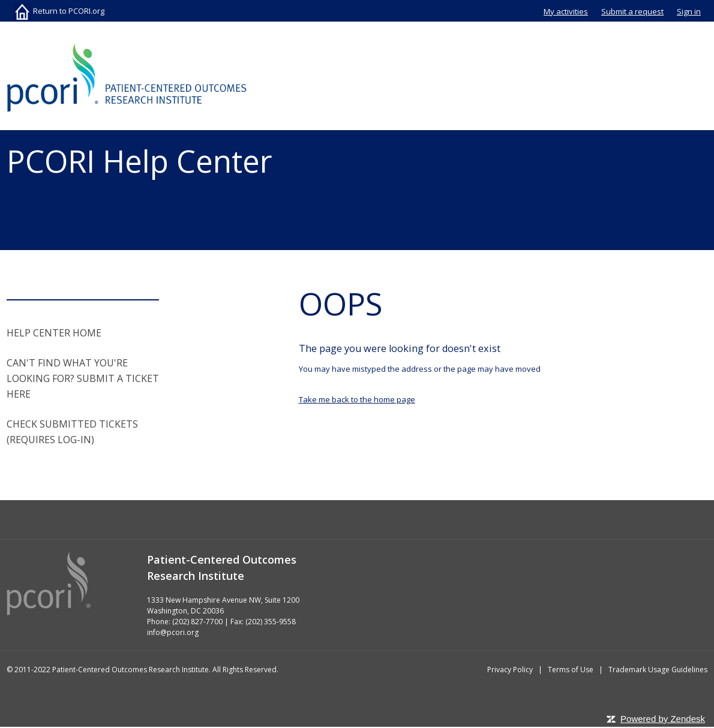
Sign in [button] (689, 11)
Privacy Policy (510, 670)
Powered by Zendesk (663, 719)
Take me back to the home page (357, 399)
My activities (566, 11)
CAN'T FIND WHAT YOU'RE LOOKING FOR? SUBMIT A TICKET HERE (83, 378)
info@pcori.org (173, 632)
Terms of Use (571, 670)
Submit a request (632, 11)
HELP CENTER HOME (54, 333)
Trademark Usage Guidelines (658, 670)
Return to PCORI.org (59, 11)
